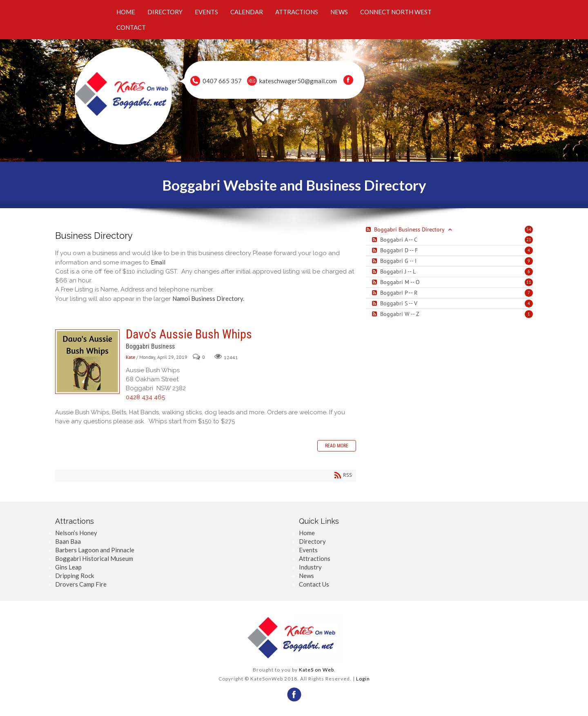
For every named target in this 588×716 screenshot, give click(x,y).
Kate (130, 357)
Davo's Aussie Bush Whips (87, 362)
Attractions (315, 558)
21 (529, 240)
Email (158, 262)
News (306, 576)
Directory (312, 541)
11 (529, 282)
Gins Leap (68, 567)
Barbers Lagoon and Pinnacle (95, 550)
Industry (310, 567)
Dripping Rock (75, 576)
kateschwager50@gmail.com (298, 81)
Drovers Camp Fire (81, 584)
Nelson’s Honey (76, 533)
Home (307, 533)
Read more (337, 446)
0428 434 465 (145, 397)
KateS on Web (316, 670)
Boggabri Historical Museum (94, 558)
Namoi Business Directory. (208, 298)
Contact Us (314, 584)
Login (363, 679)
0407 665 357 (222, 81)
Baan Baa (68, 541)
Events (308, 550)
